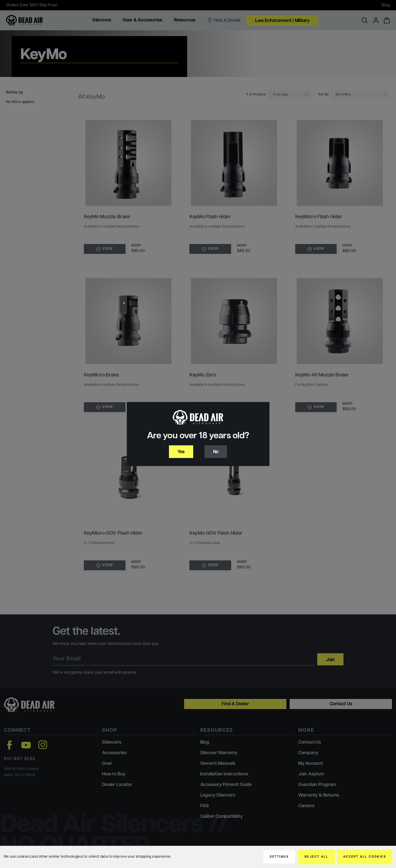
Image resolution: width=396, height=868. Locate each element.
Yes (181, 452)
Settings (279, 857)
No (216, 452)
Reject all (317, 857)
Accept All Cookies (365, 857)
